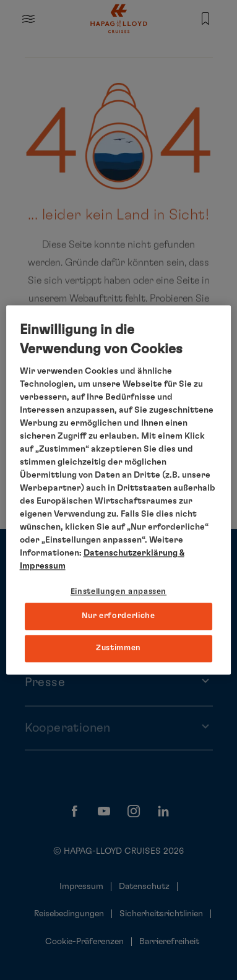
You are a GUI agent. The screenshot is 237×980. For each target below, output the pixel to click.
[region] (119, 490)
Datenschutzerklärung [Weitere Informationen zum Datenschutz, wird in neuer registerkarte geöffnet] (131, 553)
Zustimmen (118, 648)
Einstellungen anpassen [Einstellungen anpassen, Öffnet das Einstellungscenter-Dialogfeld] (118, 592)
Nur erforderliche (118, 616)
